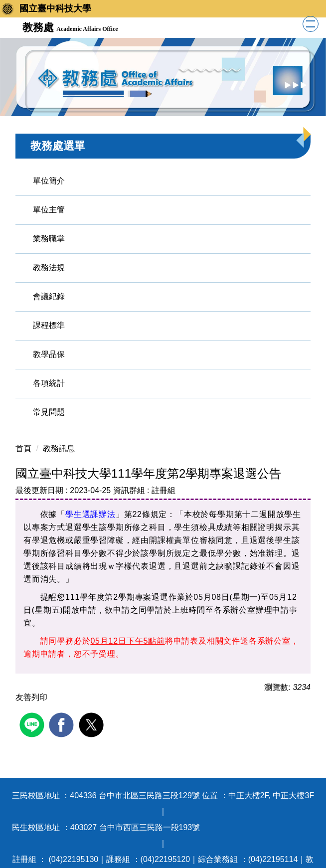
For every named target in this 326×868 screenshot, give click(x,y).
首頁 (23, 448)
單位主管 (49, 210)
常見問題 (49, 412)
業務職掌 (49, 239)
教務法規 (49, 267)
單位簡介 (49, 181)
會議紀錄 (49, 296)
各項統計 (49, 383)
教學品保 (49, 354)
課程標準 (49, 325)
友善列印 (31, 697)
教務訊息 (59, 448)
